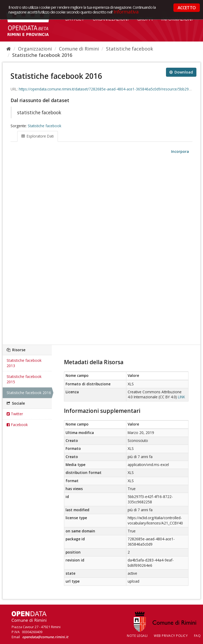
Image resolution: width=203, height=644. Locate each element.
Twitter (15, 414)
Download (181, 72)
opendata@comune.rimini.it (45, 637)
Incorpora (179, 151)
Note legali (137, 636)
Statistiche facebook (130, 49)
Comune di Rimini (79, 49)
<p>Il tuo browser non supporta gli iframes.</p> (101, 250)
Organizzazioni (35, 49)
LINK (181, 397)
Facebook (17, 425)
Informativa (126, 12)
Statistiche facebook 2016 (42, 55)
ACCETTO (187, 8)
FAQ (197, 636)
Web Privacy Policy (171, 636)
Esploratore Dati (38, 136)
